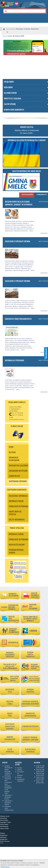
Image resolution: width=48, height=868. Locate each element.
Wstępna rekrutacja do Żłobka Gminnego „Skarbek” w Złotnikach (19, 203)
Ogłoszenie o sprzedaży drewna (18, 241)
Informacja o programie (15, 360)
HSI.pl (2, 843)
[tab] (27, 195)
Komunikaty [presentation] (42, 195)
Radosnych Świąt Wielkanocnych (18, 319)
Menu (7, 6)
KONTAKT (20, 768)
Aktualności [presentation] (27, 195)
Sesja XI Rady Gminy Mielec (40, 778)
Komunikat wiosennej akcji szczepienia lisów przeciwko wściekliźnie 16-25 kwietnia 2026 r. (8, 785)
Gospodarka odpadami (20, 780)
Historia (20, 777)
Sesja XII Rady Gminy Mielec (40, 774)
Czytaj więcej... (5, 867)
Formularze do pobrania (20, 774)
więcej (31, 231)
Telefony (20, 770)
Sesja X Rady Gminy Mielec (40, 782)
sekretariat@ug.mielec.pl (17, 419)
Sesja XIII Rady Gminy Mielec (40, 771)
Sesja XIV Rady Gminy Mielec (40, 767)
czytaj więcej (44, 233)
